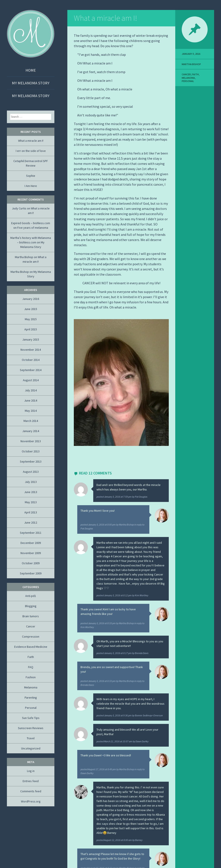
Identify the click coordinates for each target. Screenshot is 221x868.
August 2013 (31, 472)
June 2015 (31, 309)
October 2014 (31, 360)
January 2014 (31, 431)
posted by (122, 497)
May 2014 (31, 411)
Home (31, 70)
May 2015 (31, 319)
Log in (31, 771)
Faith (195, 74)
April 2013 (31, 512)
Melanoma (188, 78)
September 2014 (31, 370)
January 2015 (31, 339)
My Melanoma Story (31, 83)
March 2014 (31, 421)
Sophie (31, 176)
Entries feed (31, 781)
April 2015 (31, 329)
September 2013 (31, 461)
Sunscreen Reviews (31, 728)
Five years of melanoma (33, 228)
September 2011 (31, 533)
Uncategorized (31, 748)
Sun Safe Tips (31, 718)
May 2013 (31, 502)
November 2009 (31, 553)
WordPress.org (31, 801)
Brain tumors (31, 616)
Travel (31, 738)
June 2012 (31, 522)
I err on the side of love (31, 151)
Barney (139, 840)
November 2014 (31, 350)
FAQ (31, 667)
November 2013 (31, 441)
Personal (188, 81)
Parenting (31, 698)
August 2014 (31, 380)
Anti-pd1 (31, 596)
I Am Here (31, 186)
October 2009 (31, 563)
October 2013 (31, 451)
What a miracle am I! (105, 18)
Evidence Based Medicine (31, 647)
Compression (31, 637)
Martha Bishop (126, 525)
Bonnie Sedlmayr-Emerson (149, 715)
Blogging (31, 606)
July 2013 (31, 482)
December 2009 (31, 543)
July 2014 (31, 390)
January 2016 (31, 299)
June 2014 (31, 400)
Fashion (31, 677)
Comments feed (31, 791)
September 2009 (31, 573)
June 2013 (31, 492)
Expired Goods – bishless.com (31, 223)
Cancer (186, 74)
